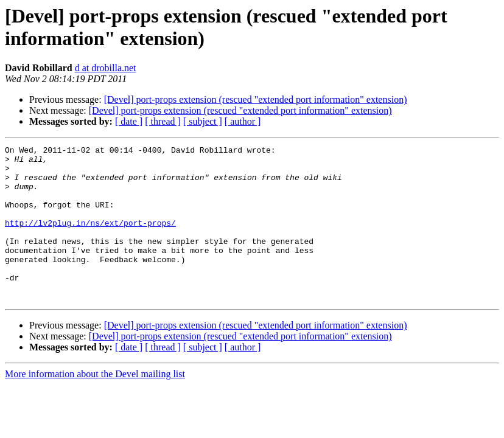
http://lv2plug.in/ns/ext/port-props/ (90, 239)
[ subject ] (203, 121)
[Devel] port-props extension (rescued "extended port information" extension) (256, 99)
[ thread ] (163, 121)
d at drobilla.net (106, 68)
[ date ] (129, 121)
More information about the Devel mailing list (95, 405)
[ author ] (243, 121)
